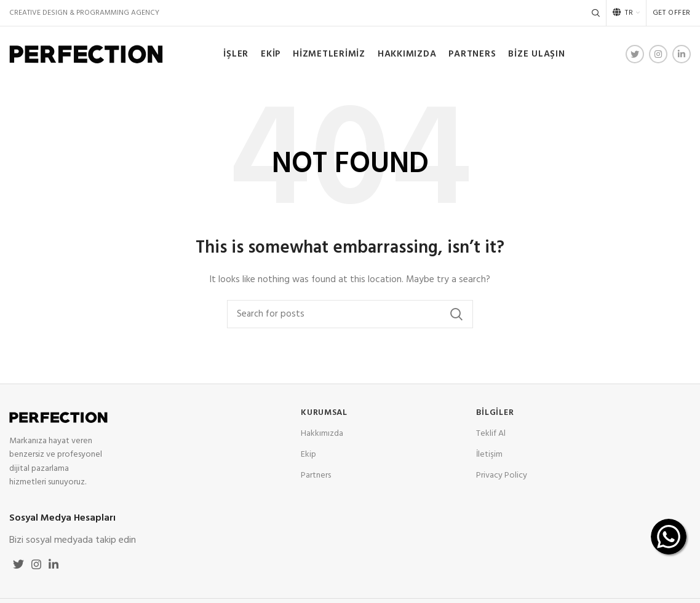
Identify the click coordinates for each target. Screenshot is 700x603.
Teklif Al (491, 434)
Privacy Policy (502, 475)
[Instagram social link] (658, 54)
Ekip (308, 455)
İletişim (489, 455)
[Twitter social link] (635, 54)
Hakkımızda (322, 434)
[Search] (596, 13)
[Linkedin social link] (682, 54)
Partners (316, 475)
